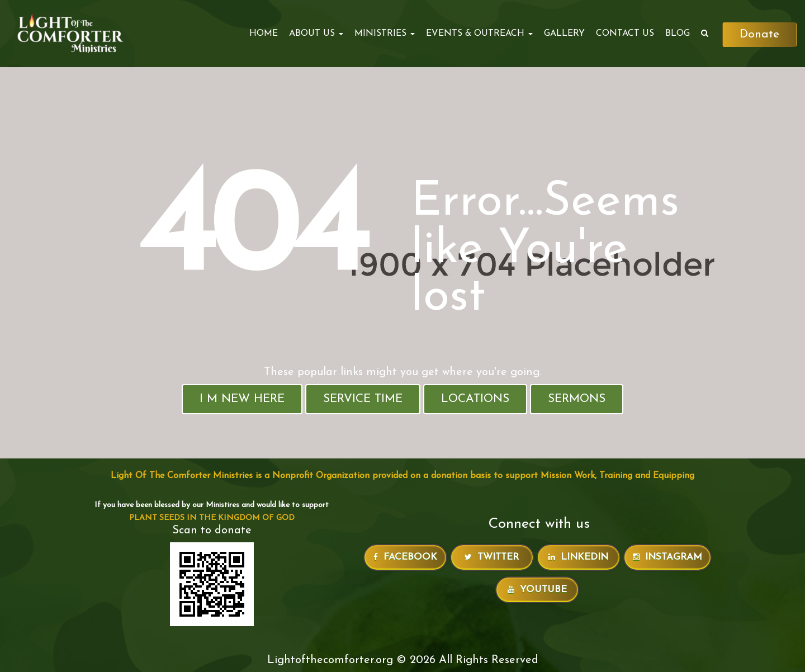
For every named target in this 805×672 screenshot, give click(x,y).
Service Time (363, 399)
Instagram (667, 557)
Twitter (492, 557)
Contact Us (625, 34)
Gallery (564, 34)
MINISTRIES (385, 34)
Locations (475, 399)
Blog (678, 34)
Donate (759, 34)
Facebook (405, 557)
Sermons (577, 399)
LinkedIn (578, 557)
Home (264, 34)
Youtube (537, 590)
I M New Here (242, 399)
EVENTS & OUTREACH (479, 34)
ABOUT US (316, 34)
